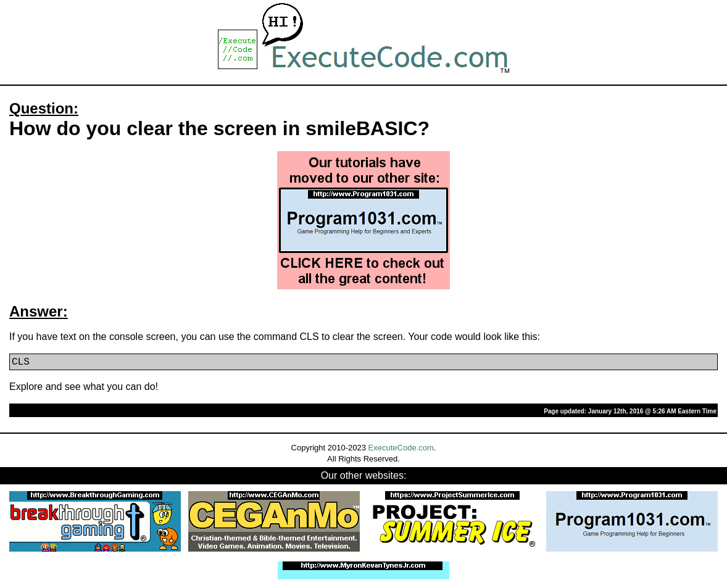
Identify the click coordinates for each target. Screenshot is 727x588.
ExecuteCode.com (401, 448)
